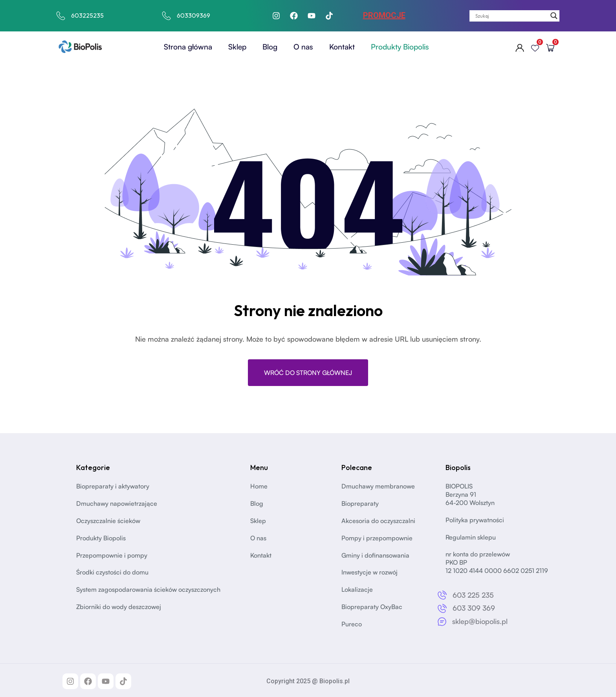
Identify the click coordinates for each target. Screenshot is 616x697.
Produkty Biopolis (400, 47)
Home (259, 486)
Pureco (352, 624)
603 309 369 (474, 608)
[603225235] (61, 16)
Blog (270, 47)
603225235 (87, 15)
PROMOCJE (384, 15)
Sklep (237, 47)
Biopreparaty (360, 503)
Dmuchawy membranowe (378, 486)
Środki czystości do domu (112, 572)
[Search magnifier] (554, 16)
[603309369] (167, 16)
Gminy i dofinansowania (375, 555)
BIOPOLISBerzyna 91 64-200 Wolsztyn (470, 494)
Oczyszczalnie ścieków (108, 521)
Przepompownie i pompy (112, 555)
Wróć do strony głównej (308, 373)
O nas (303, 47)
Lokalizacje (357, 589)
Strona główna (188, 47)
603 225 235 (473, 595)
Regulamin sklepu (471, 537)
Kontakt (342, 47)
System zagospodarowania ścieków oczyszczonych (148, 589)
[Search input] (511, 16)
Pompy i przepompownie (377, 538)
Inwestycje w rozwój (369, 572)
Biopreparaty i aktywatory (113, 486)
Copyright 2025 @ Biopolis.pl (308, 681)
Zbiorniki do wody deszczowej (119, 607)
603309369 (193, 15)
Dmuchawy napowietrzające (117, 503)
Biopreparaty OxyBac (372, 607)
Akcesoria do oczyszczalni (378, 521)
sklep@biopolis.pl (480, 621)
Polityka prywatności (475, 520)
